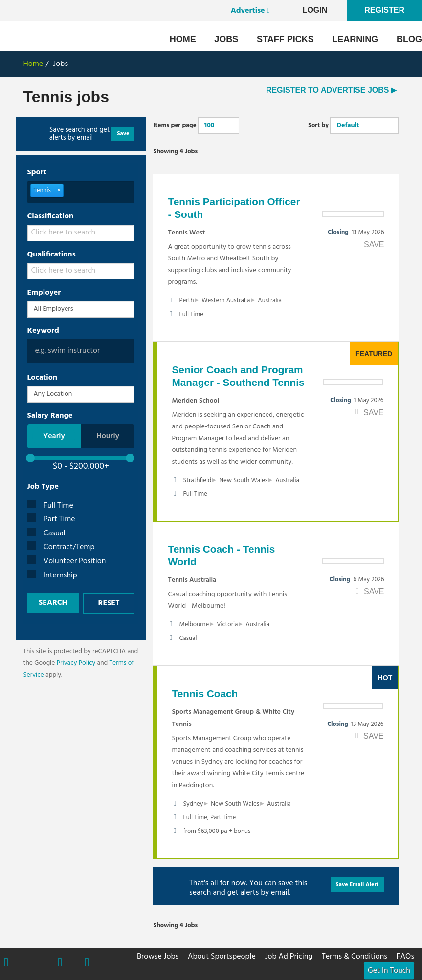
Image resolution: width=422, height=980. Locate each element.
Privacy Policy (76, 663)
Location (43, 378)
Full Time (50, 506)
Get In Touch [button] (389, 971)
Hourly (108, 436)
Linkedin (87, 963)
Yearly (54, 436)
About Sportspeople (222, 957)
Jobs (226, 39)
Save (123, 134)
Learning (355, 39)
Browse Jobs (158, 957)
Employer (44, 293)
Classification (51, 216)
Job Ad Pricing (289, 957)
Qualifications (52, 255)
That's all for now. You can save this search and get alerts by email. (248, 887)
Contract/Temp (61, 547)
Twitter (33, 962)
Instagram (60, 963)
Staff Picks (285, 39)
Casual (46, 534)
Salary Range (50, 416)
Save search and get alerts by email (79, 134)
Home (183, 39)
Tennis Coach (205, 693)
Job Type (43, 487)
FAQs (405, 957)
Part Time (51, 520)
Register (384, 10)
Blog (409, 39)
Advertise (248, 11)
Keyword (43, 331)
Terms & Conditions (355, 957)
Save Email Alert (357, 885)
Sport (37, 172)
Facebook (6, 963)
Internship (52, 576)
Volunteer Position (67, 562)
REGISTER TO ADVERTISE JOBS (328, 90)
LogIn (315, 10)
